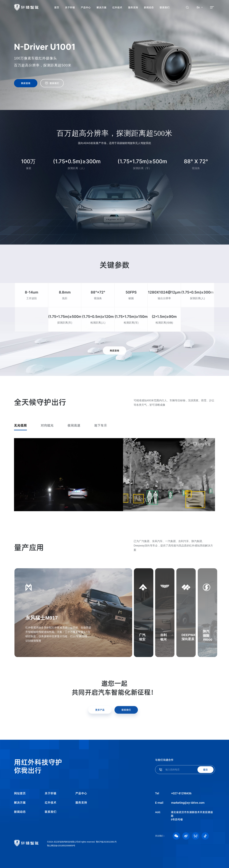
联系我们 (51, 812)
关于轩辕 (51, 793)
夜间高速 (74, 425)
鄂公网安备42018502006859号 (61, 846)
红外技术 (51, 803)
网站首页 (20, 793)
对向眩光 (47, 425)
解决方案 (20, 803)
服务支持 (81, 803)
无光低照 (20, 425)
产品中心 (81, 793)
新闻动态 (20, 812)
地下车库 (101, 425)
